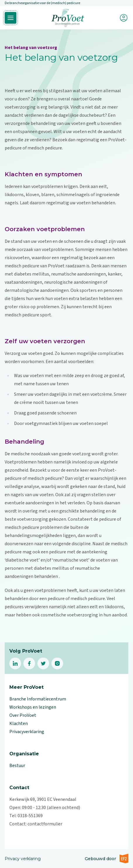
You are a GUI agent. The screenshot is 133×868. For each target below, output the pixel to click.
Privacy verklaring (23, 859)
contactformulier (45, 824)
